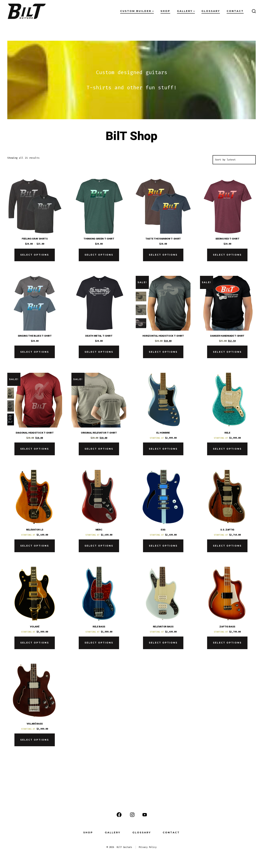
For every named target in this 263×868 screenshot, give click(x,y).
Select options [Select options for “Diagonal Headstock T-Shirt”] (35, 449)
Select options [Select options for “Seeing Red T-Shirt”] (227, 255)
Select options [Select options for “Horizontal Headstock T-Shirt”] (163, 352)
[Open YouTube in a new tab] (145, 815)
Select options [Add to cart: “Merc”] (99, 546)
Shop (165, 11)
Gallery (186, 11)
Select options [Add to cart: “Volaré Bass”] (35, 740)
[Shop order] (234, 160)
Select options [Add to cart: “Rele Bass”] (99, 643)
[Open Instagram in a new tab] (132, 815)
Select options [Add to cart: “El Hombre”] (163, 449)
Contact (235, 11)
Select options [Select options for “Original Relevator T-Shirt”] (99, 449)
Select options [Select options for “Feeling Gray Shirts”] (35, 255)
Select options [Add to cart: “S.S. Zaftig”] (227, 546)
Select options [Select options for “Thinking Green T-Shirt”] (99, 255)
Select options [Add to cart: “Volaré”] (35, 643)
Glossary (211, 11)
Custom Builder (137, 11)
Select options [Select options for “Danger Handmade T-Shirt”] (227, 352)
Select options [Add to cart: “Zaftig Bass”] (227, 643)
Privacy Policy (148, 847)
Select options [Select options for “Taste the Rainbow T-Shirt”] (163, 255)
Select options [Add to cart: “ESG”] (163, 546)
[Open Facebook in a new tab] (119, 815)
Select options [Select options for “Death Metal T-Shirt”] (99, 352)
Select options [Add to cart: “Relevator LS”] (35, 546)
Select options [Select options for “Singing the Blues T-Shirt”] (35, 352)
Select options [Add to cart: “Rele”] (227, 449)
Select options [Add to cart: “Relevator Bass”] (163, 643)
